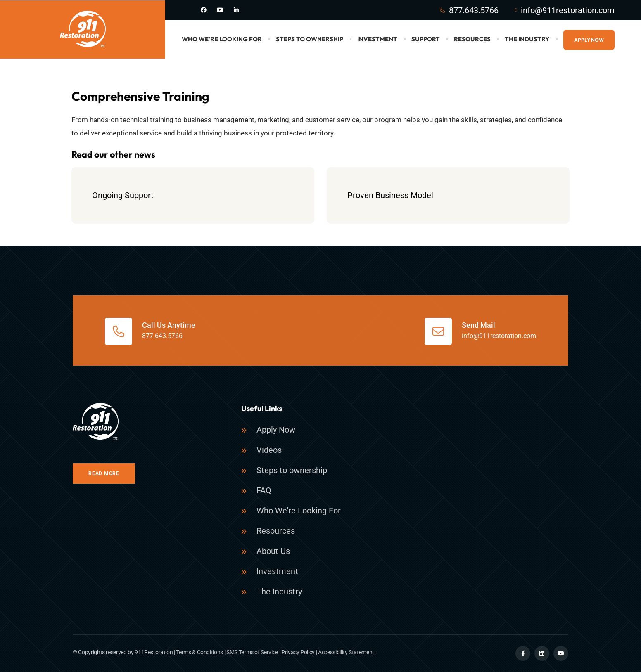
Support (426, 39)
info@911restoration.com (568, 10)
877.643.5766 (474, 10)
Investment (377, 39)
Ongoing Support (123, 195)
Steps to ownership (292, 470)
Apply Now (589, 40)
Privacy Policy (298, 652)
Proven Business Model (390, 195)
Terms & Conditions (199, 652)
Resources (472, 39)
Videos (269, 450)
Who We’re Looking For (222, 39)
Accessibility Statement (346, 652)
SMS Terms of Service (252, 652)
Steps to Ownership (310, 39)
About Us (273, 551)
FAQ (264, 490)
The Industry (527, 39)
